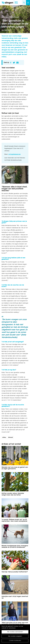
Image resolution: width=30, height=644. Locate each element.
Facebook (11, 63)
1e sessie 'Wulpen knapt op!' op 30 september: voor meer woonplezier (15, 520)
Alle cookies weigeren (15, 636)
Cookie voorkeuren (15, 641)
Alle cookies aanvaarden (15, 632)
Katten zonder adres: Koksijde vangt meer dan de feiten (13, 494)
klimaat (11, 438)
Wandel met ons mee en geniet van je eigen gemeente (15, 468)
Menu (28, 3)
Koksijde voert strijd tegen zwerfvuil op (15, 597)
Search (24, 3)
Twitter (14, 63)
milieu (4, 438)
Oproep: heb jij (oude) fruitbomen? (15, 572)
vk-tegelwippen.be (14, 154)
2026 (16, 3)
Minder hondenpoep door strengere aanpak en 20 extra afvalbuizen (15, 547)
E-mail (17, 63)
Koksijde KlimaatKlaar (11, 17)
